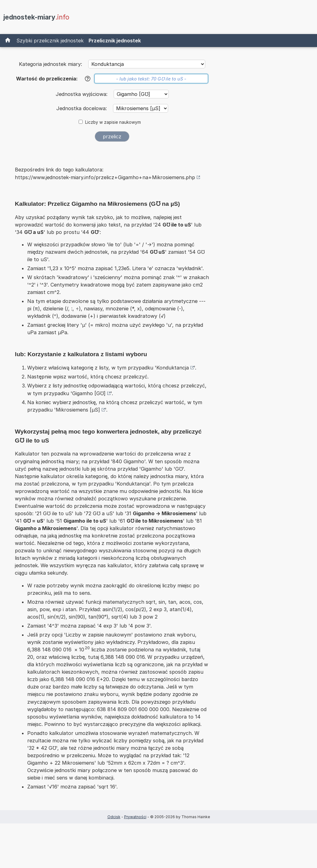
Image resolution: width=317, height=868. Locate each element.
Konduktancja (173, 368)
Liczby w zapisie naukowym (113, 122)
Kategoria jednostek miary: (50, 64)
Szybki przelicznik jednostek (50, 41)
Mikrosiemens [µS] (78, 410)
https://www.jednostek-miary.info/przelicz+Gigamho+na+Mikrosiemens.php (105, 177)
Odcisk (114, 817)
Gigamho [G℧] (89, 393)
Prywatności (135, 817)
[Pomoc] (88, 79)
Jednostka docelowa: (82, 108)
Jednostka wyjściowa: (82, 94)
